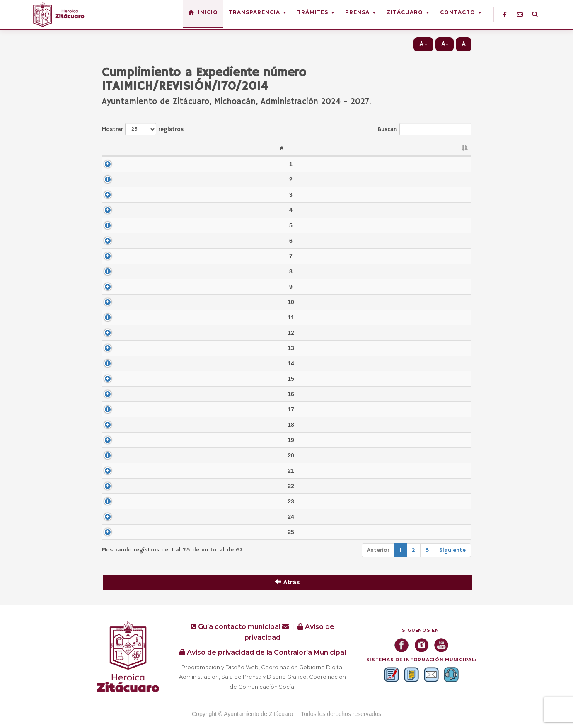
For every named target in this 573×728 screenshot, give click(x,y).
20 (116, 455)
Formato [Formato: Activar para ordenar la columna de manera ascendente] (438, 148)
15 (116, 379)
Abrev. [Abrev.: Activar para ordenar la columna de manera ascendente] (149, 148)
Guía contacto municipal (241, 627)
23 (116, 501)
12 (116, 333)
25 (116, 532)
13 (116, 348)
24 (116, 517)
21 (116, 471)
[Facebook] (505, 15)
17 (116, 409)
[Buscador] (535, 15)
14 (116, 363)
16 (116, 394)
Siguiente (452, 550)
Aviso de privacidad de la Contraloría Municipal (263, 652)
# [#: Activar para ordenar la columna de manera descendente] (111, 148)
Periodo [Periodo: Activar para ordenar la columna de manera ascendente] (383, 148)
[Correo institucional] (520, 15)
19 (116, 440)
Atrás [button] (287, 583)
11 (116, 317)
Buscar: (425, 129)
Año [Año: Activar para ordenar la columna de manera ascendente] (337, 148)
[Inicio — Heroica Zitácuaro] (60, 15)
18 (116, 425)
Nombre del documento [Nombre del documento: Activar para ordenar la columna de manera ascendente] (245, 148)
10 (116, 302)
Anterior (378, 550)
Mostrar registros (143, 129)
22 (116, 486)
